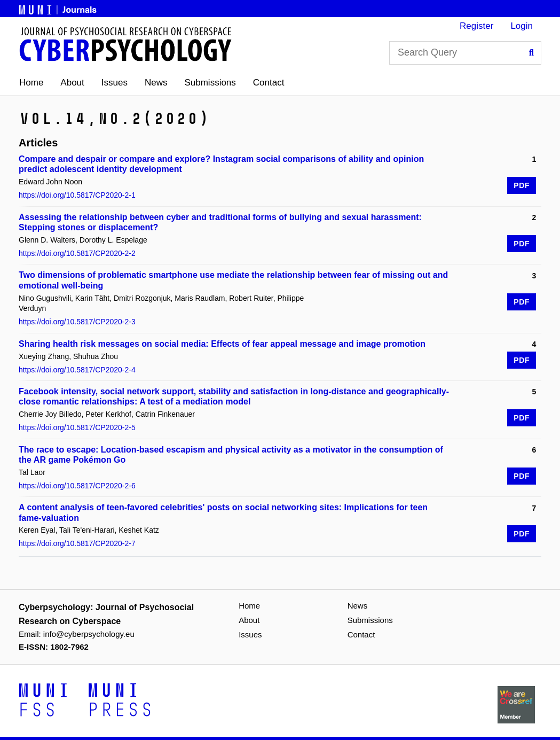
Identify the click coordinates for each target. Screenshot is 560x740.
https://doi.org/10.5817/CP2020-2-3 (77, 322)
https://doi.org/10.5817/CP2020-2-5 (77, 427)
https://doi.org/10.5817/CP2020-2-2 (77, 253)
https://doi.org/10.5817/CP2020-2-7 (77, 543)
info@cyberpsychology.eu (89, 634)
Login (522, 26)
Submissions (210, 83)
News (156, 83)
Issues (115, 83)
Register (476, 26)
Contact (269, 83)
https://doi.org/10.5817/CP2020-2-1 (77, 195)
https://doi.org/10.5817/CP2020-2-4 (77, 370)
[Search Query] (465, 53)
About (72, 83)
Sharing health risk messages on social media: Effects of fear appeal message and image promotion (222, 344)
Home (31, 83)
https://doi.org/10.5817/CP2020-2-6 (77, 486)
